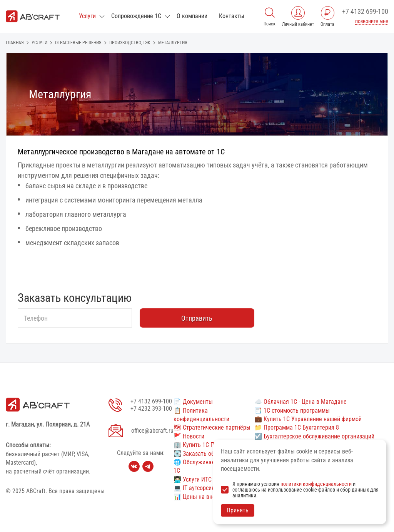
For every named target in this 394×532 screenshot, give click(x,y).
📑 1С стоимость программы (292, 411)
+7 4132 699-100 (365, 11)
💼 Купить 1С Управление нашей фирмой (308, 419)
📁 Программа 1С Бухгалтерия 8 (297, 427)
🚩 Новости (189, 436)
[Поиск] (270, 12)
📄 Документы (193, 402)
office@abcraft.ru (152, 431)
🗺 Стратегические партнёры (212, 427)
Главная (15, 43)
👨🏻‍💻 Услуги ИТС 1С (197, 479)
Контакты (232, 16)
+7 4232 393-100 (151, 409)
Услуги (87, 16)
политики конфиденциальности (316, 484)
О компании (192, 16)
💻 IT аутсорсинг (195, 488)
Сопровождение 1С (136, 16)
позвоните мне (372, 21)
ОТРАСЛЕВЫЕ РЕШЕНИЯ (78, 43)
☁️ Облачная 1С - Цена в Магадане (301, 402)
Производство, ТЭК (130, 43)
